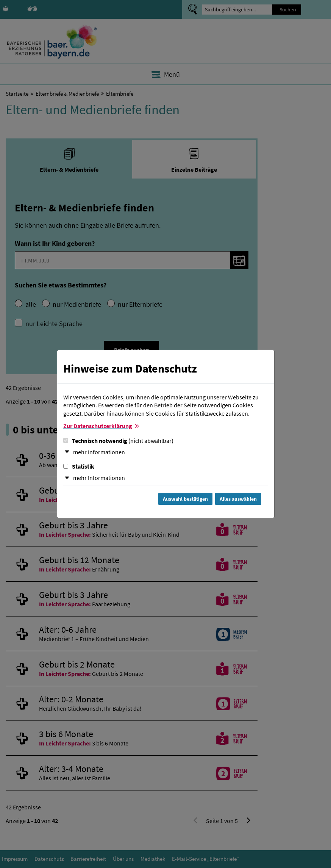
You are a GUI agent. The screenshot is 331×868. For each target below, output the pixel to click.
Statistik (79, 466)
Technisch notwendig (118, 441)
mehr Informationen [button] (99, 452)
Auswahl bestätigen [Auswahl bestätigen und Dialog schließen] (185, 499)
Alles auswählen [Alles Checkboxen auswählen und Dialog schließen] (238, 499)
